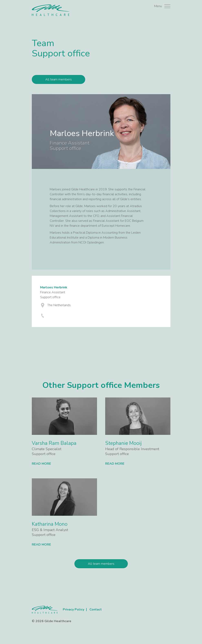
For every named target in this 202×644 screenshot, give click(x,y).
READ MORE (41, 464)
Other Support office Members (101, 385)
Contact (96, 609)
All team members (59, 79)
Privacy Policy (73, 609)
